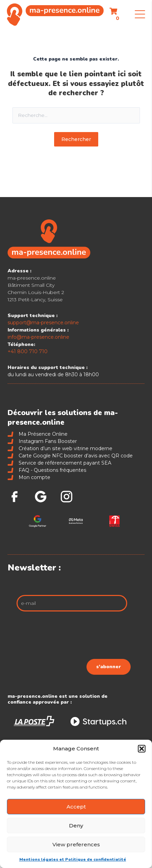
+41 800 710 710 (28, 351)
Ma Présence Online (37, 434)
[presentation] (78, 637)
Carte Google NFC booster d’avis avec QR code (70, 456)
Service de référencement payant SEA (59, 463)
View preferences (76, 844)
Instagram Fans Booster (42, 441)
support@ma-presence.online (43, 323)
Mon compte (29, 477)
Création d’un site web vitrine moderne (60, 448)
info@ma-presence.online (38, 337)
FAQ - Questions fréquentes (47, 470)
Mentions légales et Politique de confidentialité (73, 859)
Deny (76, 826)
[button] (142, 749)
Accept (76, 807)
